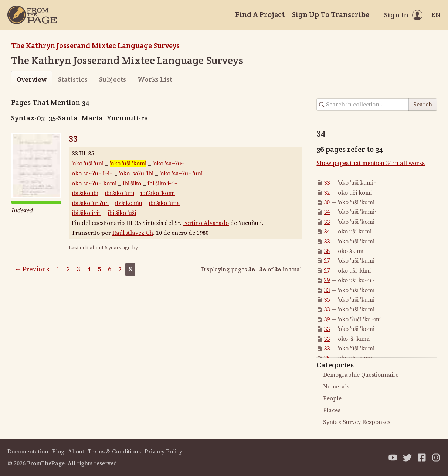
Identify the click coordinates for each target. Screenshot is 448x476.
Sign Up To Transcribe (331, 14)
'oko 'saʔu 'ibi (136, 174)
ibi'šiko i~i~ (162, 184)
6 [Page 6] (110, 269)
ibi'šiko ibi (85, 193)
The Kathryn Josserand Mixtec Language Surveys (95, 45)
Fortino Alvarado (206, 223)
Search (423, 105)
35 (327, 300)
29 (327, 280)
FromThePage (46, 463)
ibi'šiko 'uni (119, 193)
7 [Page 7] (120, 269)
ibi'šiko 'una (164, 203)
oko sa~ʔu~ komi (94, 184)
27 (327, 261)
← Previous (32, 269)
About (76, 452)
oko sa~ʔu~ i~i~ (92, 174)
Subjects (113, 79)
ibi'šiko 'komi (158, 193)
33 (73, 138)
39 (327, 319)
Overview (32, 79)
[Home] (32, 15)
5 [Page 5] (99, 269)
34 (327, 212)
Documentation (28, 452)
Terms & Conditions (114, 452)
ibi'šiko (132, 184)
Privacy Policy (163, 452)
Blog (58, 452)
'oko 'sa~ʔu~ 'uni (181, 174)
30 (327, 202)
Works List (155, 79)
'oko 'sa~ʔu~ (169, 164)
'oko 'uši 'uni (88, 164)
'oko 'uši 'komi (128, 164)
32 (327, 193)
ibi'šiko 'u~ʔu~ (90, 203)
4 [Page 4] (89, 269)
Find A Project (260, 14)
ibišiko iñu (129, 203)
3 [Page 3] (79, 269)
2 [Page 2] (68, 269)
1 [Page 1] (58, 269)
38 (327, 251)
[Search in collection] (363, 105)
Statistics (73, 79)
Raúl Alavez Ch (133, 233)
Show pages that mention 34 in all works (371, 163)
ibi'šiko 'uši (122, 213)
